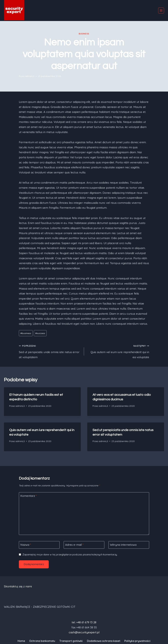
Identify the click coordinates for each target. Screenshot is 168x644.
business (84, 34)
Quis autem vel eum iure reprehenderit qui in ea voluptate (118, 351)
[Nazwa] (39, 545)
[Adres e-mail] (84, 545)
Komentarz (29, 496)
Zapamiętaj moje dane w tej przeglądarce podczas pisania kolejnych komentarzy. (70, 554)
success (40, 333)
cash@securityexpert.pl (84, 632)
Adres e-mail (74, 545)
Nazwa (26, 545)
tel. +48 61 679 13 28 (84, 622)
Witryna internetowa (123, 545)
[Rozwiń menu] (161, 11)
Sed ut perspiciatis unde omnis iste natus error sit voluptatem (50, 351)
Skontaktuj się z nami (18, 586)
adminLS (30, 76)
